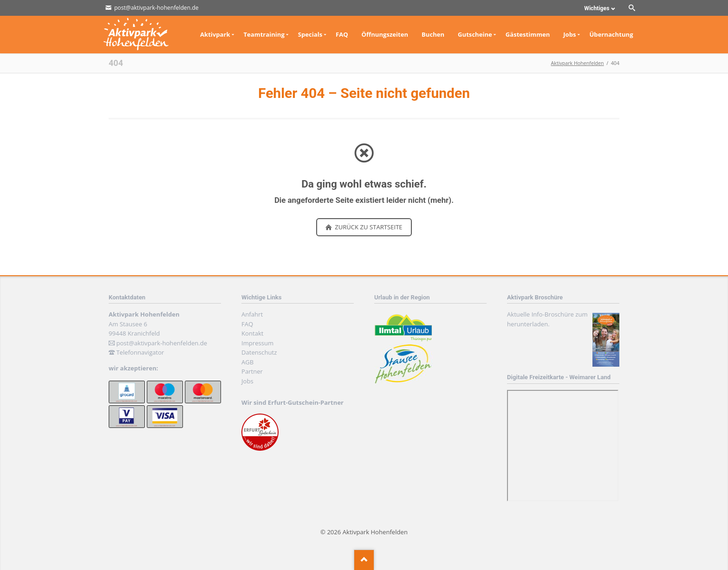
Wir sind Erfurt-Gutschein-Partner (292, 402)
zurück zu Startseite (368, 227)
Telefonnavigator (140, 352)
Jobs (247, 381)
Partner (252, 371)
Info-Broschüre (553, 314)
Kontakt (252, 333)
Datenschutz (259, 352)
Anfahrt (252, 314)
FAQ (247, 324)
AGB (247, 362)
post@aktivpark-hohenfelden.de (162, 343)
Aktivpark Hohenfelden (578, 63)
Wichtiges (597, 8)
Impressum (257, 343)
